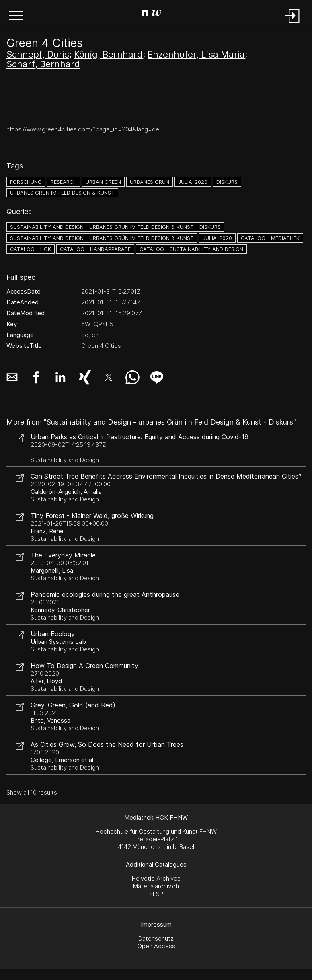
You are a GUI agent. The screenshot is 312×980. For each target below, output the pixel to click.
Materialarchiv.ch (156, 886)
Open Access (156, 946)
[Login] (293, 23)
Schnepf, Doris (38, 54)
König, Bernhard (108, 54)
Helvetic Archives (156, 878)
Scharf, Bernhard (43, 64)
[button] (16, 16)
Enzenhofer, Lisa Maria (196, 54)
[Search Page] (155, 14)
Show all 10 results (32, 792)
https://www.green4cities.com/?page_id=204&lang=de (83, 129)
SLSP (156, 894)
